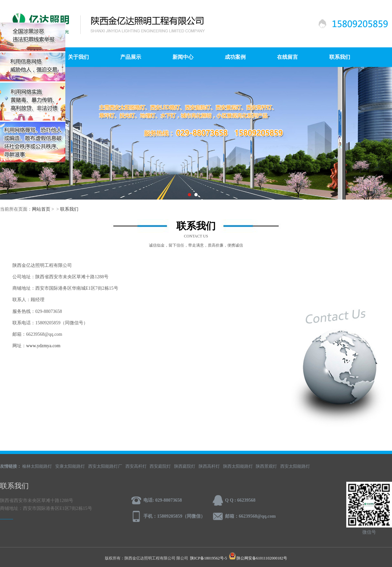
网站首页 (41, 209)
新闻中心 (183, 57)
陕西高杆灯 (209, 466)
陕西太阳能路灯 (238, 466)
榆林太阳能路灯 (37, 466)
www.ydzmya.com (43, 346)
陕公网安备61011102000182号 (262, 558)
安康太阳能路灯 (70, 466)
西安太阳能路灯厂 (105, 466)
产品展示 (131, 57)
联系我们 (340, 57)
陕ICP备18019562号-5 (209, 558)
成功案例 (235, 57)
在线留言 (287, 57)
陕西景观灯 (266, 466)
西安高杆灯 (136, 466)
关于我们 (78, 57)
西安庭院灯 (160, 466)
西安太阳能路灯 (295, 466)
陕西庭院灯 (185, 466)
